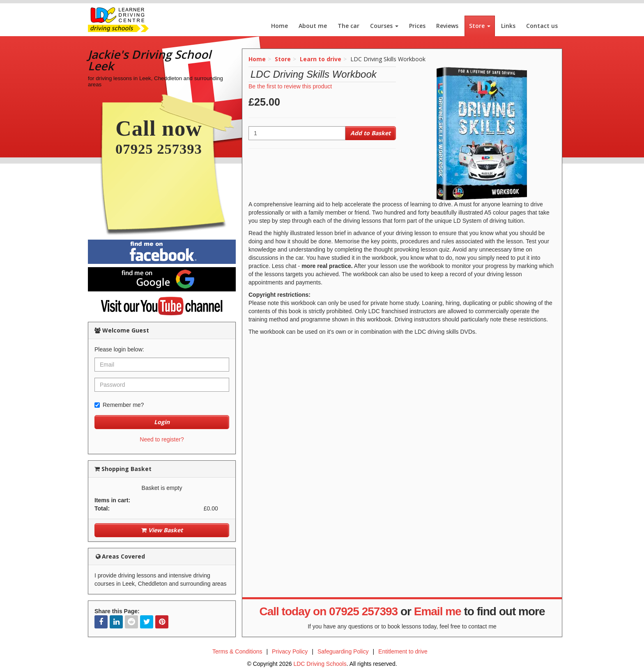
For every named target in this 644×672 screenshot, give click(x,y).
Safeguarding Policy (343, 651)
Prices (417, 26)
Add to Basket (370, 133)
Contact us (542, 26)
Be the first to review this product (290, 86)
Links (508, 26)
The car (348, 26)
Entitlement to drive (403, 651)
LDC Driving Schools (320, 664)
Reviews (447, 26)
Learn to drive (321, 59)
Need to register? (162, 439)
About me (313, 26)
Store (480, 26)
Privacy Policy (290, 651)
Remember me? (119, 405)
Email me (438, 611)
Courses (384, 26)
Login (162, 422)
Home (279, 26)
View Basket (162, 530)
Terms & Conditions (237, 651)
